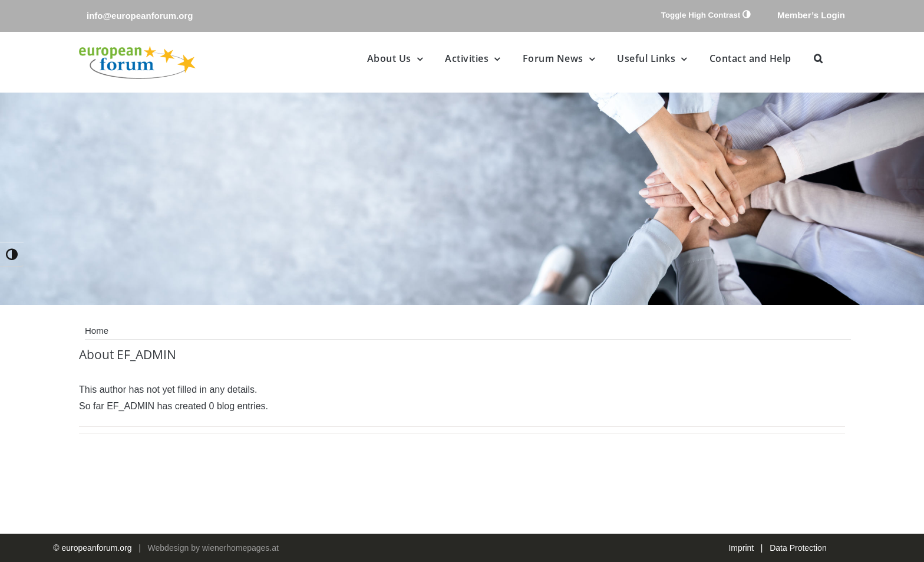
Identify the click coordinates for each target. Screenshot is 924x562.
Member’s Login (811, 15)
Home (97, 331)
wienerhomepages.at (240, 548)
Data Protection (798, 548)
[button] (819, 58)
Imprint (741, 548)
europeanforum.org (97, 548)
